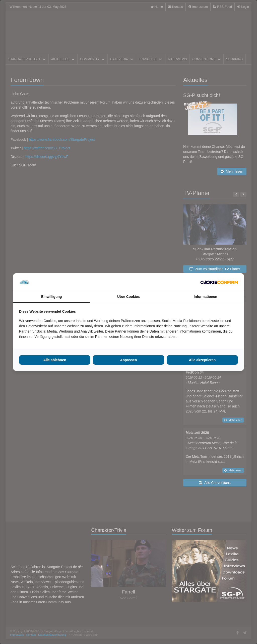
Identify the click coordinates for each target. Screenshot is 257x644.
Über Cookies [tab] (128, 297)
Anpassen (129, 360)
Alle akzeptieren (202, 360)
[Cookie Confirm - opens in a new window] (219, 282)
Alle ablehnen (55, 360)
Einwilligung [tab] (51, 297)
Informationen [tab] (205, 297)
